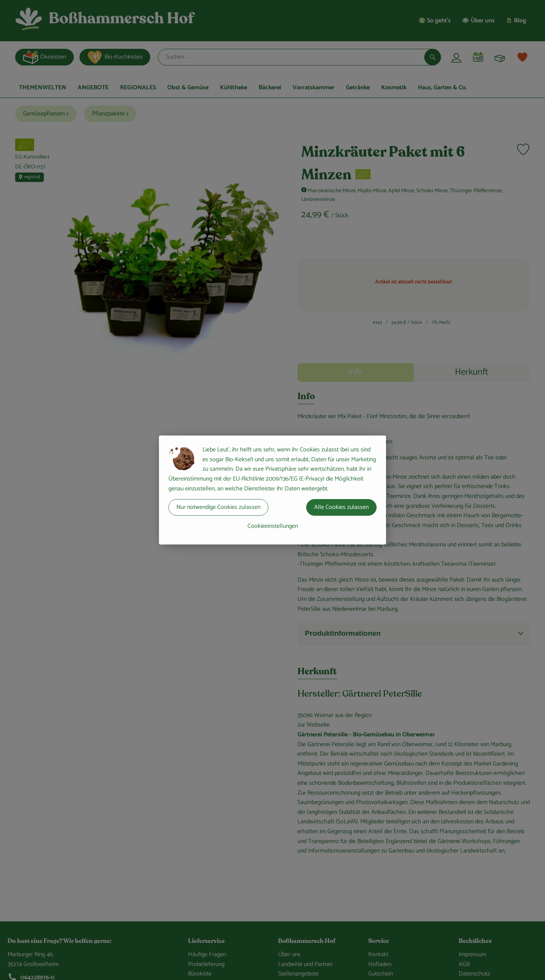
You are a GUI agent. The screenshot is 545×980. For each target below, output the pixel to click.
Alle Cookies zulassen (341, 507)
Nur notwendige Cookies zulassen (218, 507)
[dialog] (272, 490)
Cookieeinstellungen (273, 526)
